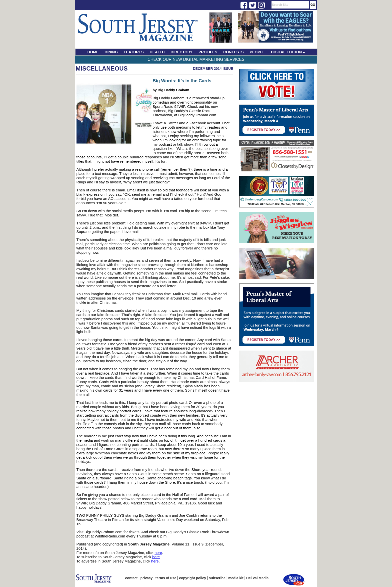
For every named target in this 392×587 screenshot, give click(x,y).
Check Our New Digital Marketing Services (196, 59)
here (158, 553)
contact (131, 578)
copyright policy (192, 578)
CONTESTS (233, 52)
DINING (111, 52)
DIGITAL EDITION (288, 52)
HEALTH (157, 52)
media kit (236, 578)
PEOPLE (257, 52)
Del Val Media (257, 578)
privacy (147, 578)
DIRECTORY (182, 52)
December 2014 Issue (213, 69)
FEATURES (134, 52)
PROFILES (208, 52)
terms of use (166, 578)
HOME (93, 52)
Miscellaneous (102, 68)
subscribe (217, 578)
